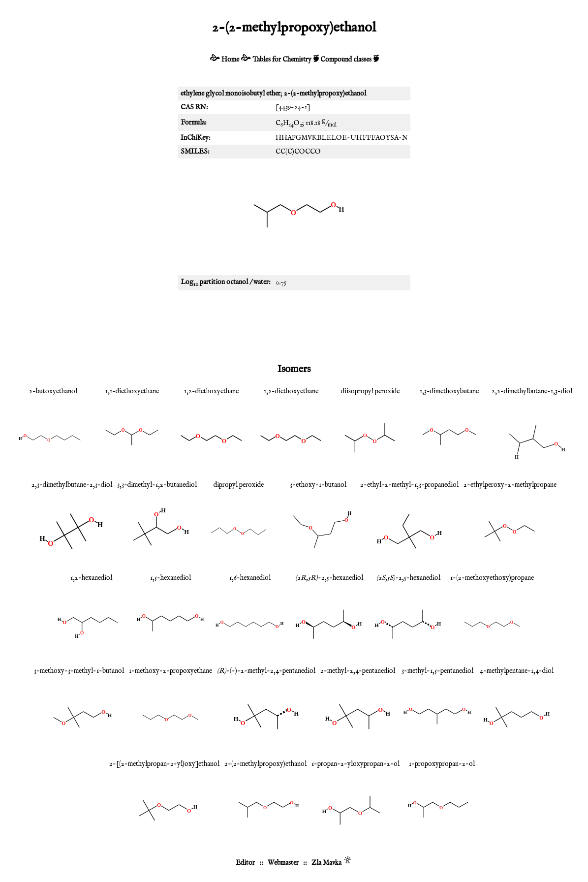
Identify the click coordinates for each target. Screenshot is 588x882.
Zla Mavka (326, 863)
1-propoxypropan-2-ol (442, 764)
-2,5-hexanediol (329, 578)
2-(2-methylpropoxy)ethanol (265, 764)
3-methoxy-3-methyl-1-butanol (79, 671)
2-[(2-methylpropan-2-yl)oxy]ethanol (164, 764)
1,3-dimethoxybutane (449, 391)
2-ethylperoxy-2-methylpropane (510, 485)
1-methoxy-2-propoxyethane (170, 671)
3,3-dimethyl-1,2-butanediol (157, 485)
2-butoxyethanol (53, 391)
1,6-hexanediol (250, 578)
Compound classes (346, 60)
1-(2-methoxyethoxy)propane (492, 578)
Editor (245, 863)
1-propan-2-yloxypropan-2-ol (356, 764)
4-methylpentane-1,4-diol (517, 671)
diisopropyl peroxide (370, 391)
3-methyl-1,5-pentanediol (437, 671)
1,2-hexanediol (91, 578)
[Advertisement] (294, 325)
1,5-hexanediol (170, 578)
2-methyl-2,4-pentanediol (358, 671)
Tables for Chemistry (282, 60)
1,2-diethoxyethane (211, 391)
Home (230, 60)
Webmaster (283, 863)
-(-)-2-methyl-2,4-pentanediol (266, 671)
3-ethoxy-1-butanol (318, 485)
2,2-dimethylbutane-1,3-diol (532, 391)
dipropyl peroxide (239, 485)
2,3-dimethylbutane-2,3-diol (72, 485)
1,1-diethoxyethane (132, 391)
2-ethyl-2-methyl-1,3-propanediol (409, 485)
